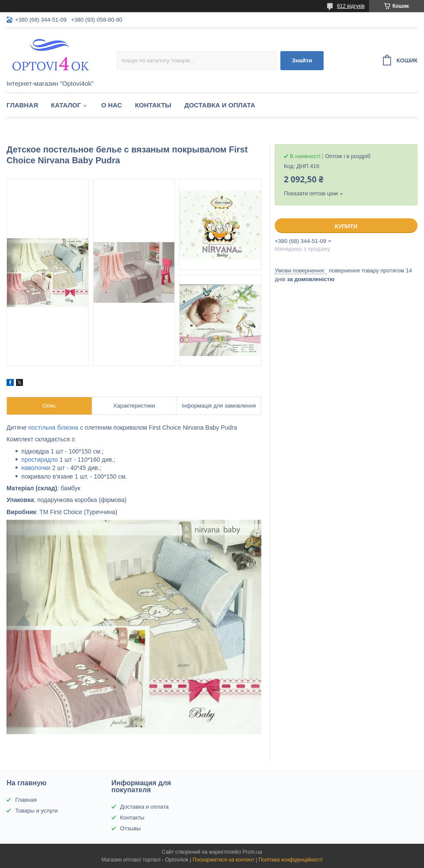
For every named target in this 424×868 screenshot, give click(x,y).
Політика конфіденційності (290, 860)
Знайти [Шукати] (302, 60)
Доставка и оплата (220, 105)
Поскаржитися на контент (223, 860)
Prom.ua (252, 852)
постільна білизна (53, 428)
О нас (112, 105)
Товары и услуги (36, 811)
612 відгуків (351, 6)
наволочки (36, 468)
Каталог (66, 105)
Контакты (153, 105)
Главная (22, 105)
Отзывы (131, 828)
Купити (346, 226)
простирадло (39, 460)
